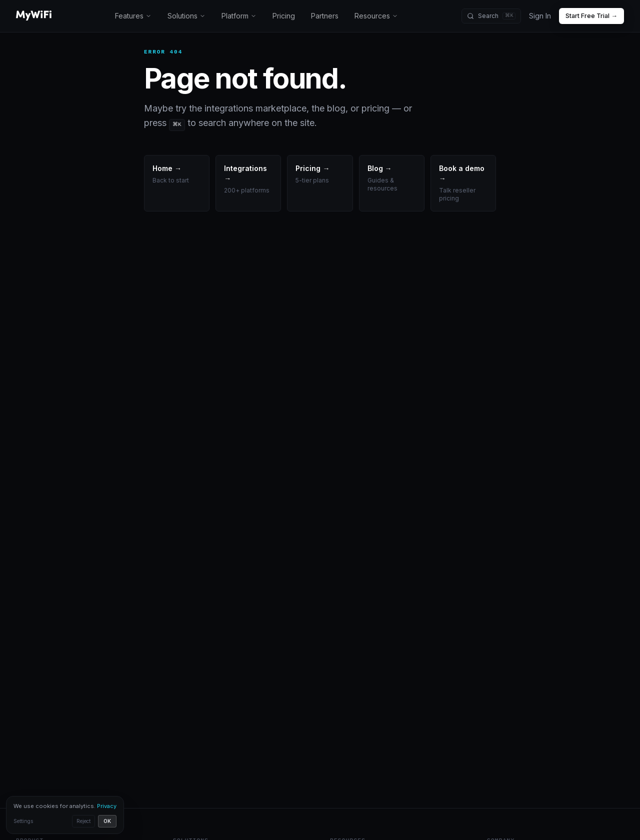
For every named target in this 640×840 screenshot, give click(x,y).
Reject (77, 821)
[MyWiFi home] (34, 16)
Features (134, 16)
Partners (327, 16)
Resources (379, 16)
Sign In (540, 16)
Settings (23, 821)
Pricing (286, 16)
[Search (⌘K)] (492, 16)
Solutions (187, 16)
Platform (240, 16)
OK (101, 821)
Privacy (101, 806)
